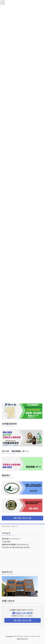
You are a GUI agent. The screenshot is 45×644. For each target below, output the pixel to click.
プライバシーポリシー (10, 526)
